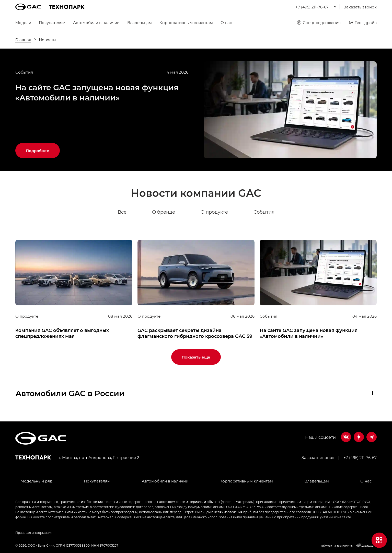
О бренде (164, 212)
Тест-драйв (362, 22)
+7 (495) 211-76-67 (360, 457)
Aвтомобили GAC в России (70, 393)
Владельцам (140, 22)
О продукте (214, 212)
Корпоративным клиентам (186, 22)
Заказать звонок (360, 7)
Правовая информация (34, 533)
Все (122, 212)
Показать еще (196, 357)
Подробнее (38, 151)
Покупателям (52, 22)
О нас (226, 22)
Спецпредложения (319, 22)
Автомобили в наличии (96, 22)
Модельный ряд (36, 481)
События (264, 212)
